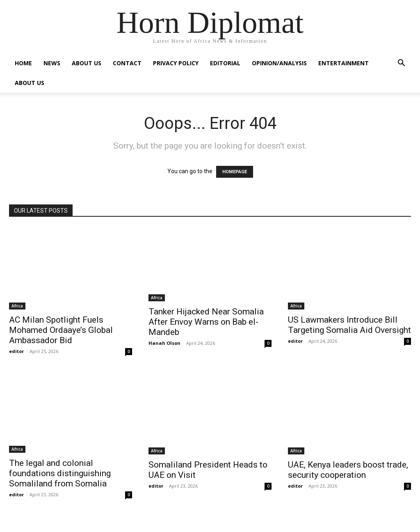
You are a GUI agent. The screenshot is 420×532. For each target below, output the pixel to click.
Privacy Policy (176, 63)
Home (23, 63)
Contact (127, 63)
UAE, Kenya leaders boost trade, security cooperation (348, 470)
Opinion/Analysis (279, 63)
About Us (87, 63)
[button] (401, 64)
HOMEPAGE (235, 172)
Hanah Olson (164, 343)
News (52, 63)
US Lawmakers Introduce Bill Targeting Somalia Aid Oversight (349, 325)
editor (16, 351)
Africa (17, 306)
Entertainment (344, 63)
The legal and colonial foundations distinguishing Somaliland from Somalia (60, 473)
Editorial (225, 63)
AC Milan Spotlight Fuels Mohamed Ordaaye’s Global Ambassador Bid (61, 330)
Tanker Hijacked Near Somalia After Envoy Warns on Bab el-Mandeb (206, 322)
